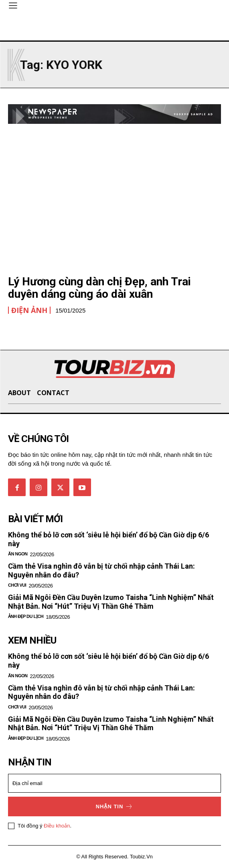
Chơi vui (17, 585)
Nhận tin (115, 806)
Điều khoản (57, 826)
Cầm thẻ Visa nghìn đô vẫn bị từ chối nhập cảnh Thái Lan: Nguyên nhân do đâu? (101, 692)
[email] (114, 783)
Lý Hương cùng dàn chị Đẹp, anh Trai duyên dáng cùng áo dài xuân (99, 288)
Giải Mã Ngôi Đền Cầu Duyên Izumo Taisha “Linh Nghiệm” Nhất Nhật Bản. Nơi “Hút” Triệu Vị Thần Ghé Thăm (111, 602)
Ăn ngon (18, 554)
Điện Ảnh (29, 310)
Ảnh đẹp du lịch (26, 616)
